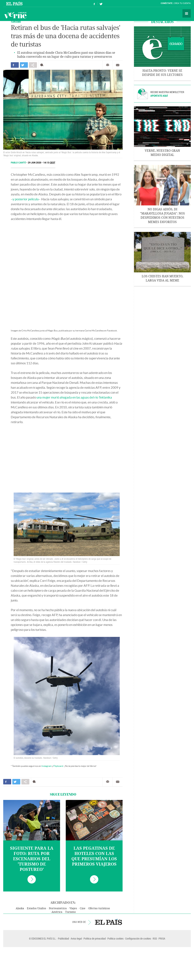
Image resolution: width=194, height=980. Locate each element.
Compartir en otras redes (33, 65)
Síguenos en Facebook (94, 3)
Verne (15, 15)
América (57, 912)
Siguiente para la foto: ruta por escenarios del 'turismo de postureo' (32, 859)
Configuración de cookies (138, 938)
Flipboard (58, 766)
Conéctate (167, 3)
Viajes (73, 908)
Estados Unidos (36, 908)
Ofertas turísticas (99, 908)
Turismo (16, 22)
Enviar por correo (118, 65)
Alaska (20, 908)
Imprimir (108, 65)
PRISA (162, 938)
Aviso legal (76, 938)
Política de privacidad (95, 938)
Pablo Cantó (19, 163)
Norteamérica (58, 908)
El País (15, 3)
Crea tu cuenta (182, 3)
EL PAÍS (108, 922)
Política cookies (115, 938)
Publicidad (63, 938)
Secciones (187, 13)
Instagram (47, 766)
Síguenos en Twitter (101, 3)
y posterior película (26, 199)
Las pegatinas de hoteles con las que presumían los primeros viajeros (94, 856)
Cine (83, 908)
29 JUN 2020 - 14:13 (41, 163)
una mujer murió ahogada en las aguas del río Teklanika (74, 397)
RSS (155, 938)
